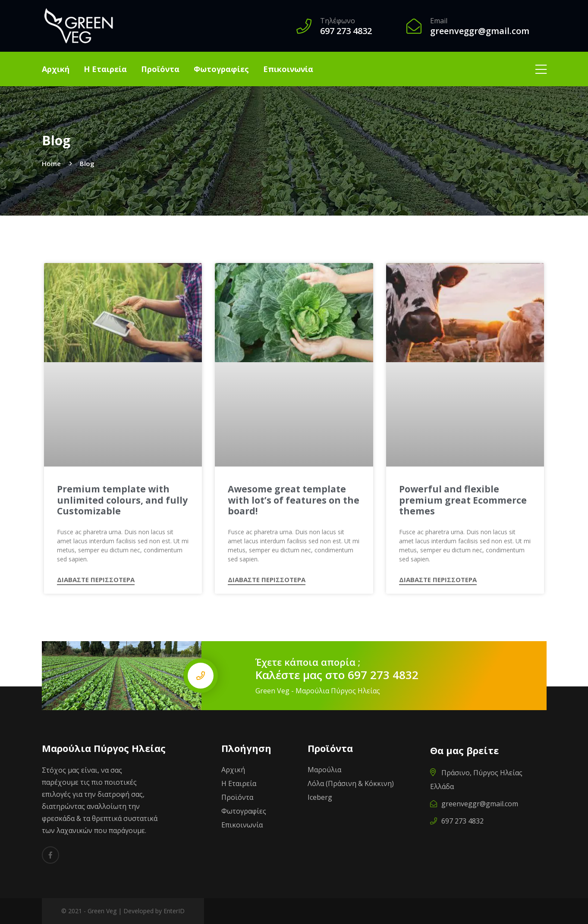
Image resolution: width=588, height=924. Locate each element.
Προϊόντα (160, 69)
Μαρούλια (324, 770)
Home (51, 163)
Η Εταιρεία (105, 69)
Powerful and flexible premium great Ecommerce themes (463, 500)
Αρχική (56, 69)
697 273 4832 (383, 675)
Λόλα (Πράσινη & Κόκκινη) (351, 783)
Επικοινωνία (288, 69)
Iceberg (320, 797)
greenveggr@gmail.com (474, 804)
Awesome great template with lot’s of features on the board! (294, 500)
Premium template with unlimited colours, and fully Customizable (122, 500)
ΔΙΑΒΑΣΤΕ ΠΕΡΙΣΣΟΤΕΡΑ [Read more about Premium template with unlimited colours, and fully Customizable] (96, 580)
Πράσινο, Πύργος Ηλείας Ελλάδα (476, 780)
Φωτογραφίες (221, 69)
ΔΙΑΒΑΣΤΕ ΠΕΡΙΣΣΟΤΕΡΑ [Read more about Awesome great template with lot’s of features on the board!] (267, 580)
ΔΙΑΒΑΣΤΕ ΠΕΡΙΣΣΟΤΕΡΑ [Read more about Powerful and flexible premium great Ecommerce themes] (438, 580)
